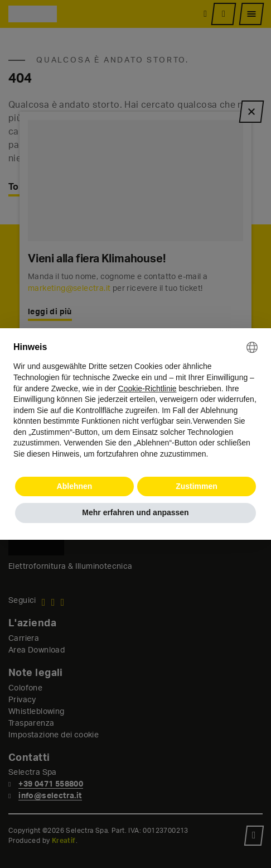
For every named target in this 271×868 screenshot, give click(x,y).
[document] (135, 401)
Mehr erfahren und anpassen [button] (135, 512)
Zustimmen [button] (197, 486)
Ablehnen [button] (75, 486)
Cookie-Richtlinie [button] (147, 389)
